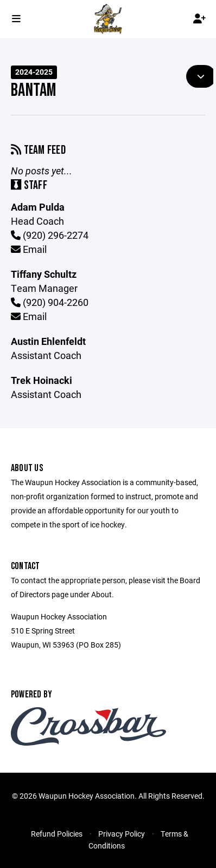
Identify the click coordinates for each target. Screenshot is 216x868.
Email (29, 249)
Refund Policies (57, 834)
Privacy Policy (122, 834)
